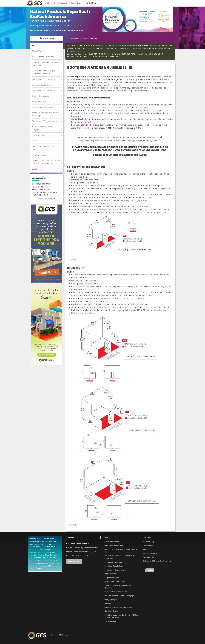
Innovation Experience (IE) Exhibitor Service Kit (43, 72)
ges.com (146, 549)
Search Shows (77, 3)
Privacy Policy (149, 542)
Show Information (40, 51)
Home (107, 538)
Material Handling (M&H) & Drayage (43, 128)
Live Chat (147, 538)
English (150, 570)
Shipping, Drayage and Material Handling (46, 114)
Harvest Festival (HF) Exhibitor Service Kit (45, 64)
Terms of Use (148, 546)
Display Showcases (40, 96)
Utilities (35, 141)
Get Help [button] (92, 3)
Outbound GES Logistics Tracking (157, 561)
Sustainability (38, 169)
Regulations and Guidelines (44, 79)
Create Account (60, 3)
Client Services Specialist (149, 138)
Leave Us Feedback (47, 199)
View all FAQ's (74, 561)
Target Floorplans (40, 102)
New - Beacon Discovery (43, 57)
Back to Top (74, 260)
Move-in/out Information (42, 107)
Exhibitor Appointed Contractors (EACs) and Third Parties (46, 162)
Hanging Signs (38, 135)
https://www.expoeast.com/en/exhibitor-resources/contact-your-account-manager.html (119, 141)
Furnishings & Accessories (44, 90)
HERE (165, 79)
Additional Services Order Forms (43, 148)
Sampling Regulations (42, 85)
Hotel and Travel (39, 155)
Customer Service (150, 553)
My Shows (64, 635)
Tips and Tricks (149, 557)
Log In (47, 3)
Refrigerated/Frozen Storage (45, 121)
